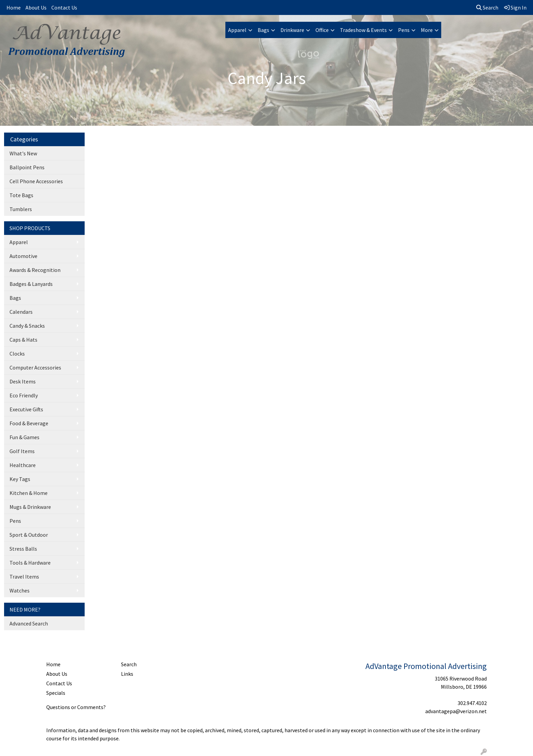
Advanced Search (29, 623)
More (427, 30)
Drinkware (292, 30)
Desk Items (23, 381)
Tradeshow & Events (363, 30)
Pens (404, 30)
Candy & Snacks (27, 326)
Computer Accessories (35, 367)
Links (127, 674)
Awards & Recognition (35, 270)
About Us (36, 7)
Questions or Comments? (76, 707)
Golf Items (22, 451)
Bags (263, 30)
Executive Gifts (26, 409)
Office (322, 30)
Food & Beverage (29, 423)
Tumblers (21, 209)
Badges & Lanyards (31, 284)
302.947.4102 (472, 703)
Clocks (17, 354)
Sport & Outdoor (29, 535)
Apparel (237, 30)
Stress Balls (23, 549)
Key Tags (20, 479)
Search (487, 7)
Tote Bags (21, 195)
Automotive (23, 256)
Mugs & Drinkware (30, 507)
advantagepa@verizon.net (456, 711)
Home (14, 7)
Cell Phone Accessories (36, 181)
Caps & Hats (23, 340)
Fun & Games (24, 437)
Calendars (21, 312)
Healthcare (23, 465)
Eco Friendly (24, 395)
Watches (20, 590)
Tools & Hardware (30, 563)
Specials (56, 693)
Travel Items (24, 577)
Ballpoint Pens (27, 167)
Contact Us (64, 7)
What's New (23, 153)
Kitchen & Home (29, 493)
